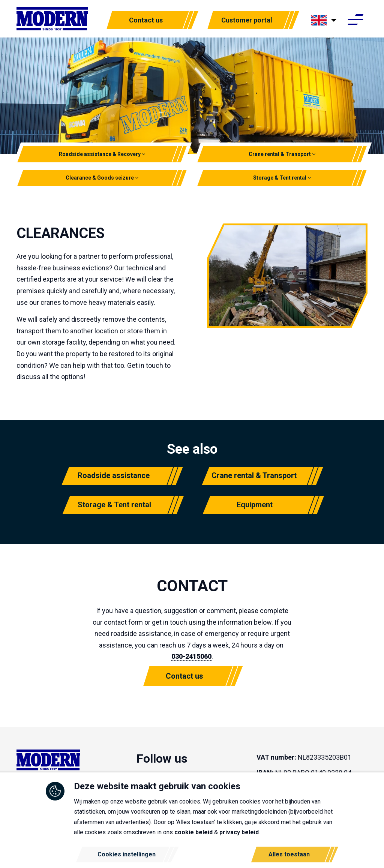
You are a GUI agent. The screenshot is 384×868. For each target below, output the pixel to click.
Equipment (255, 505)
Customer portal (247, 21)
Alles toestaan (289, 854)
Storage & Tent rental (282, 178)
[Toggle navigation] (355, 22)
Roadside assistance (114, 475)
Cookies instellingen (127, 854)
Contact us (146, 21)
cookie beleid (193, 832)
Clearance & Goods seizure (102, 178)
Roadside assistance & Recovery (102, 154)
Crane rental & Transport (282, 154)
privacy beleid (239, 832)
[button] (143, 154)
